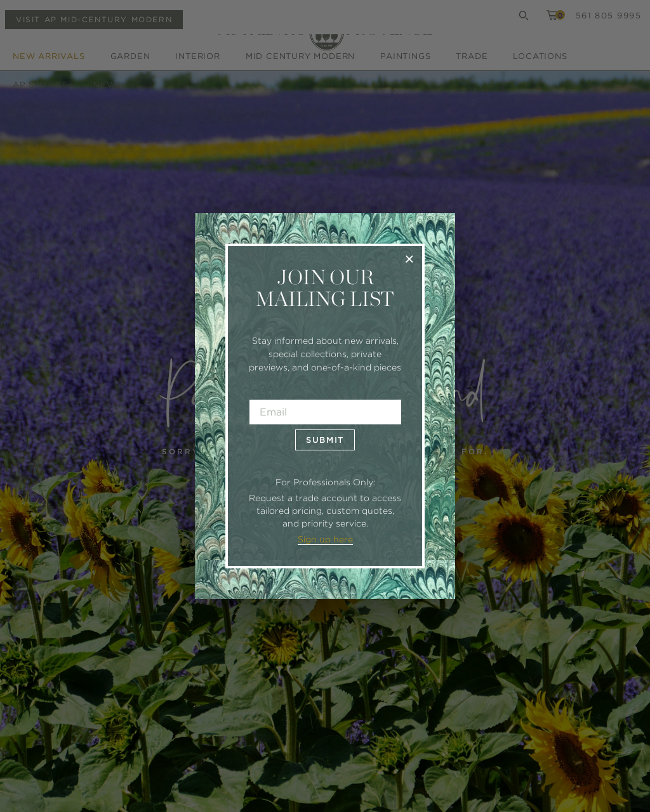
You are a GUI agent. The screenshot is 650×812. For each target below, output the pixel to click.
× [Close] (409, 259)
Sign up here (325, 539)
